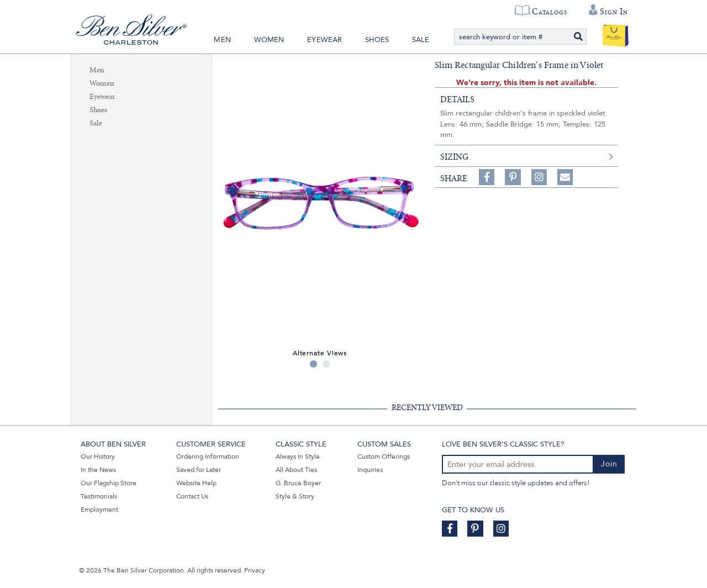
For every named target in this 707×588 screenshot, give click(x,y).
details (457, 99)
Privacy (255, 570)
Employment (99, 510)
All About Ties (296, 470)
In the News (98, 470)
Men (222, 40)
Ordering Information (208, 456)
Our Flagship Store (109, 483)
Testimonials (99, 496)
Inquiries (370, 470)
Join (609, 464)
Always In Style (298, 456)
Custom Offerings (384, 456)
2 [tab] (326, 364)
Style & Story (295, 496)
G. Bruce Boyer (298, 483)
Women (269, 40)
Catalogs (549, 12)
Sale (421, 40)
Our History (98, 456)
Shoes (377, 40)
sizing (454, 157)
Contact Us (192, 496)
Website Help (196, 483)
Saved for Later (199, 470)
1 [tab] (313, 364)
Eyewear (325, 40)
